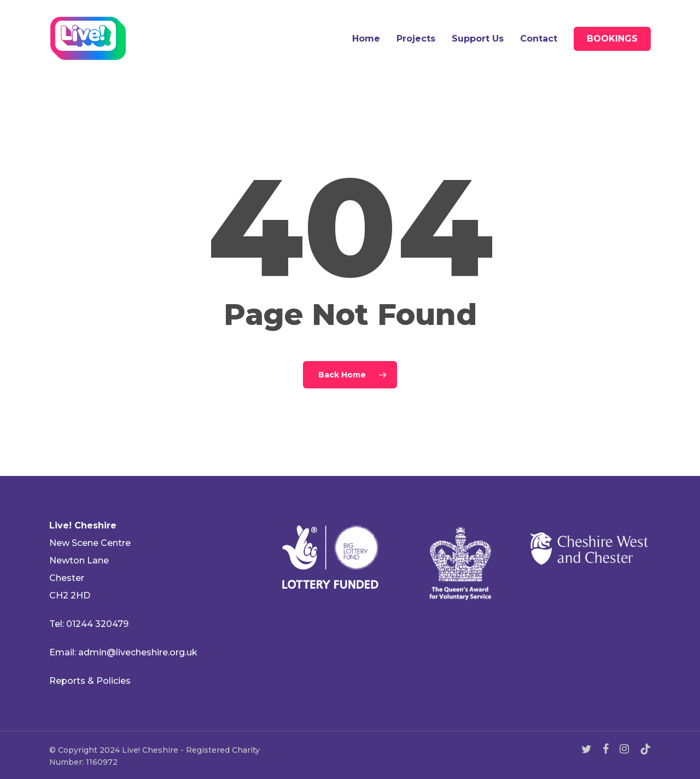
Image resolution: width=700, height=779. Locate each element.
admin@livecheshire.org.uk (138, 652)
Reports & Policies (90, 681)
